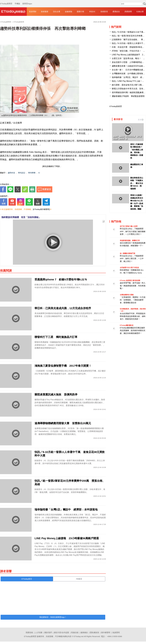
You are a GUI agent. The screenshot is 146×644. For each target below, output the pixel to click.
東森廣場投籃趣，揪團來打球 (130, 240)
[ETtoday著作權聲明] (41, 209)
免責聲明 (116, 632)
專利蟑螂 (32, 173)
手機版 (17, 1)
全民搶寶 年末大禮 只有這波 (129, 268)
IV (39, 173)
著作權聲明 (106, 632)
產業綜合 (116, 12)
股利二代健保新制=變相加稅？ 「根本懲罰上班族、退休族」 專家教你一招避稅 (137, 151)
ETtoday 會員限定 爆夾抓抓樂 (130, 280)
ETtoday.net (79, 636)
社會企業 (140, 12)
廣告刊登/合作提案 (61, 632)
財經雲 (13, 12)
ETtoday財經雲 (116, 106)
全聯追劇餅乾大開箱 (127, 295)
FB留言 (79, 579)
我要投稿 (29, 632)
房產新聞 (128, 12)
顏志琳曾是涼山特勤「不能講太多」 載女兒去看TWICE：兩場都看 (137, 183)
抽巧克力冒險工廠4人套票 (129, 226)
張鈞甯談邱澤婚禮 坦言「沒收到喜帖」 (21, 217)
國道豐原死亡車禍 (137, 166)
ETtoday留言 (27, 579)
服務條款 (84, 632)
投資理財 (33, 12)
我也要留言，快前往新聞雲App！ (53, 617)
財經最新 (45, 12)
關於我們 (48, 632)
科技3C (92, 12)
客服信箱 (75, 632)
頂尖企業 (57, 12)
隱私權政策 (94, 632)
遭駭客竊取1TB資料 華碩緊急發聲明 (128, 96)
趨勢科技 (11, 173)
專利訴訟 (22, 173)
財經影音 (104, 12)
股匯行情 (80, 12)
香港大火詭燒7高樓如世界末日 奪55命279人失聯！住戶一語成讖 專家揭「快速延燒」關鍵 (137, 202)
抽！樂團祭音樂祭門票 (127, 253)
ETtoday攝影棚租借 (127, 325)
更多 (141, 120)
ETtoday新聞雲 (6, 1)
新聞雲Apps (27, 1)
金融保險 (68, 12)
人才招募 (39, 632)
